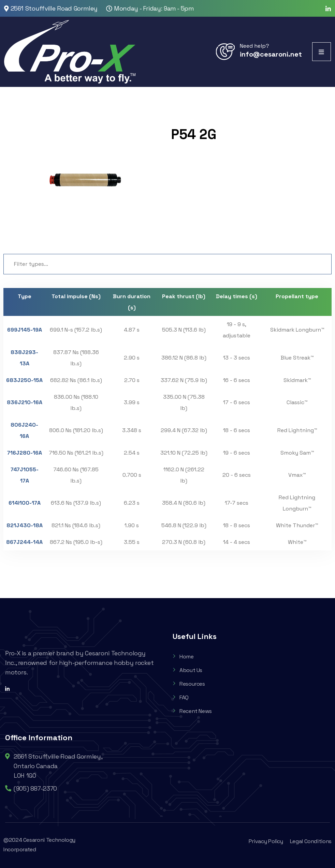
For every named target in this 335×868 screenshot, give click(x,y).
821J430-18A (25, 525)
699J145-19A (25, 330)
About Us (187, 670)
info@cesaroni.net (271, 54)
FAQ (181, 697)
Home (183, 657)
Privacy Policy (266, 841)
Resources (189, 684)
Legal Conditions (311, 841)
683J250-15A (24, 380)
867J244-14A (24, 542)
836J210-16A (25, 402)
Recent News (192, 711)
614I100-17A (25, 503)
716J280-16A (25, 453)
